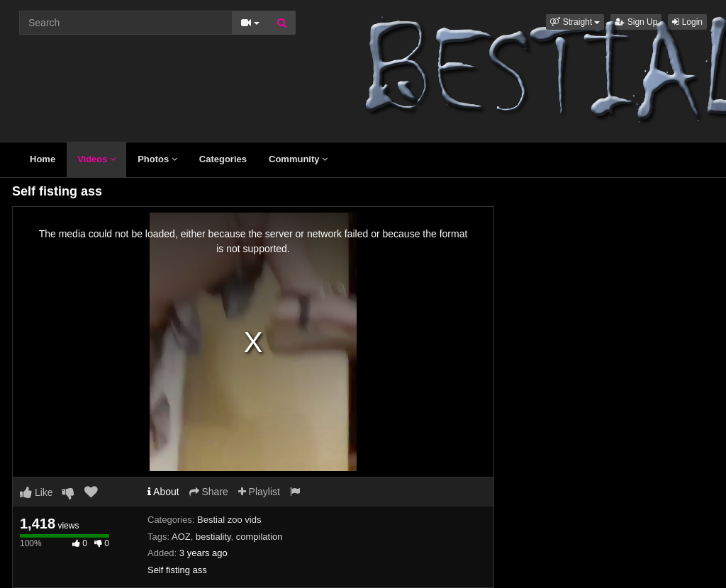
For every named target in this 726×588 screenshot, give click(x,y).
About (163, 492)
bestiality (213, 537)
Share (209, 492)
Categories (223, 159)
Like (37, 492)
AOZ (181, 537)
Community (298, 159)
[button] (575, 22)
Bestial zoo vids (229, 520)
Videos (96, 159)
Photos (157, 159)
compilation (259, 537)
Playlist (259, 492)
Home (43, 159)
